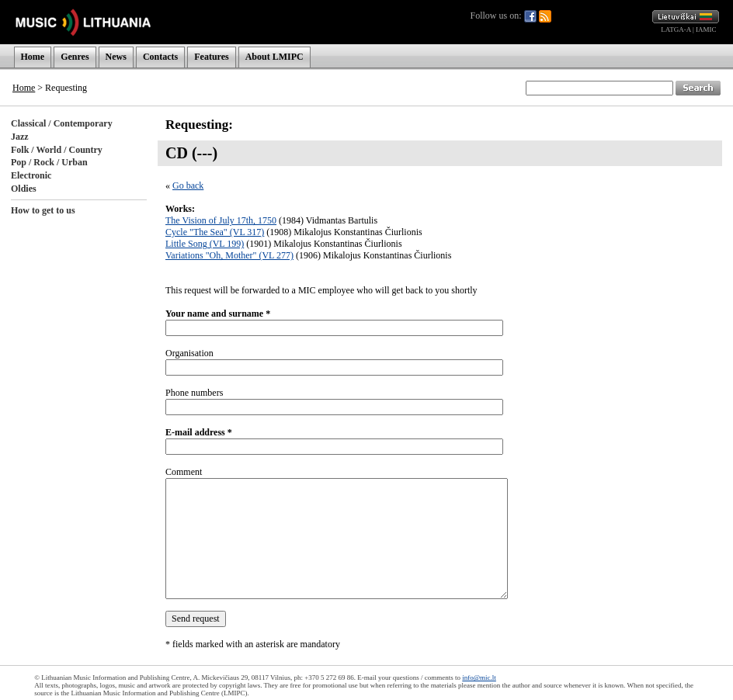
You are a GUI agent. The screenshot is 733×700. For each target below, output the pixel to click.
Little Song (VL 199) (205, 244)
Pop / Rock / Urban (49, 162)
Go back (188, 185)
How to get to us (43, 210)
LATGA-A (676, 29)
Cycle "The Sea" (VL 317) (215, 232)
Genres (75, 57)
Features (211, 57)
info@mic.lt (479, 677)
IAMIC (706, 29)
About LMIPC (274, 57)
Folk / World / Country (57, 150)
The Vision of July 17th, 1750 (221, 220)
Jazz (20, 137)
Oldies (24, 189)
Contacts (160, 57)
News (116, 57)
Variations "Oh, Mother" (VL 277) (229, 255)
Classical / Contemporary (62, 123)
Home (33, 57)
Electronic (31, 175)
